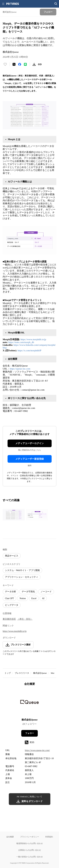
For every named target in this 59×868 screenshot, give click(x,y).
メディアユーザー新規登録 (30, 459)
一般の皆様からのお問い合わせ (30, 857)
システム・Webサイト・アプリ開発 (22, 570)
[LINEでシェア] (25, 64)
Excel (34, 598)
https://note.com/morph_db (21, 342)
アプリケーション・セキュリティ (22, 577)
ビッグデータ (12, 605)
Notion (23, 598)
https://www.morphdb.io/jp (33, 339)
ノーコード (46, 592)
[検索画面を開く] (56, 4)
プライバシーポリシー (30, 837)
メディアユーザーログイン (30, 443)
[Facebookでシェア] (20, 64)
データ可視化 (28, 592)
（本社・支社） (25, 619)
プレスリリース (22, 673)
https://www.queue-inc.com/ (37, 750)
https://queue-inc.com (20, 369)
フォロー (30, 733)
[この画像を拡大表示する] (14, 515)
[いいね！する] (5, 64)
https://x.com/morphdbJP (29, 350)
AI (43, 598)
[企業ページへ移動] (29, 703)
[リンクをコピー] (40, 64)
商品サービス (12, 556)
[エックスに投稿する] (14, 64)
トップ (8, 673)
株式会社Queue (40, 673)
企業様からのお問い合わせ (30, 850)
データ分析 (11, 592)
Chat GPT (9, 598)
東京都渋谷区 (9, 619)
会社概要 (10, 837)
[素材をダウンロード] (34, 64)
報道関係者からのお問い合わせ (30, 843)
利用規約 (49, 837)
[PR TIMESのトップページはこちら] (13, 4)
